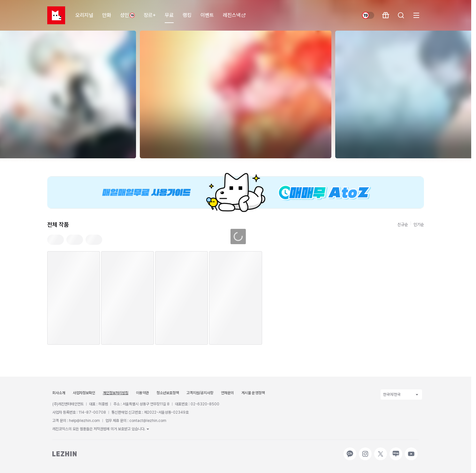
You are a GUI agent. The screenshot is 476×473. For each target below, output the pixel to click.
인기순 (419, 225)
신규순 (403, 225)
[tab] (56, 240)
